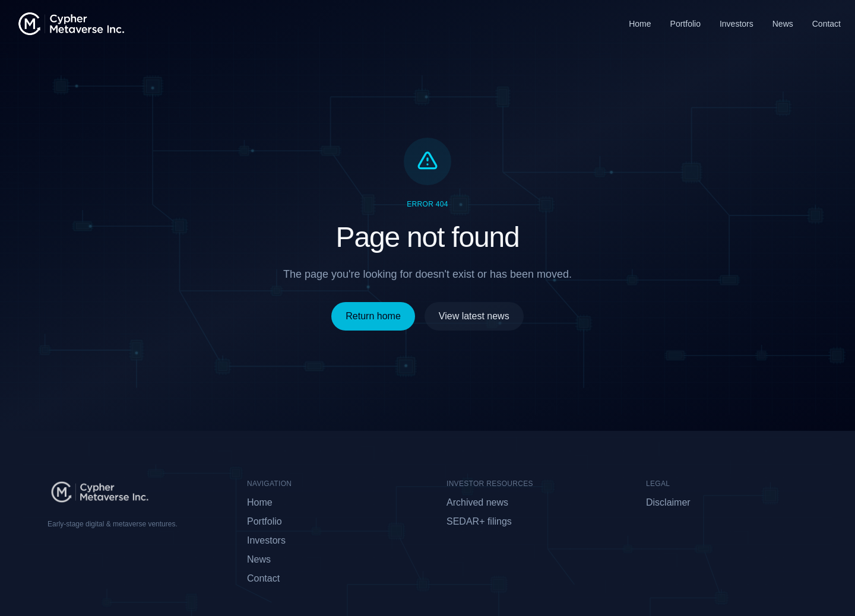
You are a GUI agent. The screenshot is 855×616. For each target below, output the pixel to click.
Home (640, 24)
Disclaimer (668, 502)
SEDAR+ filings (479, 521)
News (783, 24)
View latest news (474, 316)
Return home (373, 316)
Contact (826, 24)
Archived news (477, 502)
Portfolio (685, 24)
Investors (737, 24)
